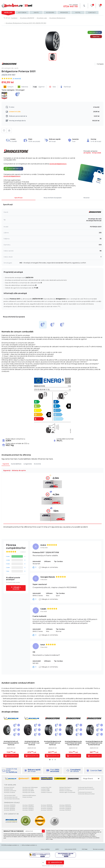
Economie (37, 464)
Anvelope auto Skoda (29, 792)
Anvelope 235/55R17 (28, 808)
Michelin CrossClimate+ (66, 791)
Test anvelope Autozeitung (12, 799)
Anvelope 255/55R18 (47, 805)
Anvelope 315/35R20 (65, 810)
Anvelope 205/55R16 (10, 805)
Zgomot (38, 87)
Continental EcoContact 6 (85, 792)
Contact (92, 13)
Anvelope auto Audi (28, 789)
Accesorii (50, 13)
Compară (100, 64)
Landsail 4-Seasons (47, 792)
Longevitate (28, 464)
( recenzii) (17, 79)
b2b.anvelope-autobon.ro (29, 845)
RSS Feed (85, 849)
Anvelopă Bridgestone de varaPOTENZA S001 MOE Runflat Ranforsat (94, 743)
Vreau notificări (45, 849)
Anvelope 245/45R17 (28, 810)
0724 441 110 (71, 6)
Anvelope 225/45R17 (10, 807)
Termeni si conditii (98, 849)
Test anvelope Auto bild (11, 797)
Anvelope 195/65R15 (10, 808)
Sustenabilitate (16, 464)
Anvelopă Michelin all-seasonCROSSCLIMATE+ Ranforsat (11, 743)
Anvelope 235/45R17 (28, 805)
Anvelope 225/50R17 (28, 807)
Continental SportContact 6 (85, 787)
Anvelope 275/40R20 (65, 807)
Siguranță (6, 464)
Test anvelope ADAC (10, 796)
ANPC (57, 849)
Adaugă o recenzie (17, 588)
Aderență (23, 87)
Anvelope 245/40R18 (47, 810)
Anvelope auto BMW (28, 791)
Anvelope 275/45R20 (65, 808)
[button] (50, 760)
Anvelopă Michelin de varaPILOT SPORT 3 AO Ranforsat (32, 743)
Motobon (22, 13)
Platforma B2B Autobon (29, 796)
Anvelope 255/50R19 (65, 805)
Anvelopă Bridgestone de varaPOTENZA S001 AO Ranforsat (53, 743)
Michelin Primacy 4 (65, 789)
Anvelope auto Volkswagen (30, 787)
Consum (9, 87)
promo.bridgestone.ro (58, 164)
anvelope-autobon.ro (13, 845)
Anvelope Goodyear (10, 792)
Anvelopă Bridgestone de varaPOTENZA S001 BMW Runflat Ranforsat (73, 743)
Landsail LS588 (45, 789)
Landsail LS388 (45, 791)
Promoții (64, 13)
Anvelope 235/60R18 (47, 807)
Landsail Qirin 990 (46, 787)
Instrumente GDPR (70, 849)
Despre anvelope (27, 797)
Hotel (78, 13)
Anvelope (8, 13)
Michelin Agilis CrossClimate (67, 792)
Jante (36, 13)
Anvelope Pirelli (8, 789)
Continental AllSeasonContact (86, 794)
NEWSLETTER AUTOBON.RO (14, 831)
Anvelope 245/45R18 (47, 808)
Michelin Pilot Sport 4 (65, 787)
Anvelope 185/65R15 (10, 810)
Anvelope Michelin (9, 787)
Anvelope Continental (10, 791)
